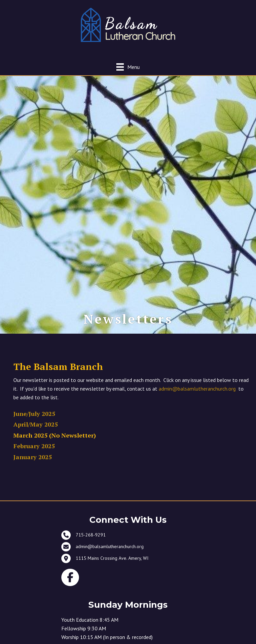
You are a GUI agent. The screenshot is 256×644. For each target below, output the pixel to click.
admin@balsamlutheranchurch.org (197, 389)
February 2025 (34, 446)
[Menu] (128, 67)
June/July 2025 (34, 414)
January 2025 (32, 457)
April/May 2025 (35, 424)
